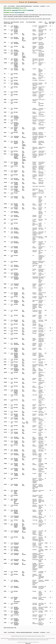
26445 (5, 116)
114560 (5, 418)
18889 (5, 100)
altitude (44, 19)
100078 (5, 162)
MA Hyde (16, 26)
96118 (5, 331)
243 (46, 445)
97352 (5, 343)
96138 (5, 338)
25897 (5, 603)
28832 (5, 269)
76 (45, 26)
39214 (5, 26)
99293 (5, 553)
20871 (5, 108)
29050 (5, 120)
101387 (5, 53)
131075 (5, 69)
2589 (5, 219)
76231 (5, 197)
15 (50, 591)
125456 (5, 445)
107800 (5, 414)
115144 (5, 426)
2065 (5, 586)
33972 (5, 516)
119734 (5, 432)
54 (50, 328)
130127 (5, 189)
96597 (5, 151)
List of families (11, 6)
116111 (5, 484)
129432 (5, 204)
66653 (5, 141)
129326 (5, 469)
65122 (5, 136)
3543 (5, 580)
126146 (5, 182)
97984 (5, 362)
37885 (5, 623)
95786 (5, 46)
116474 (5, 430)
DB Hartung (16, 302)
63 (46, 580)
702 (5, 74)
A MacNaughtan (17, 601)
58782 (5, 288)
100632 (5, 386)
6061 (5, 232)
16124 (5, 251)
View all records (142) (19, 13)
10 (50, 619)
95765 (5, 34)
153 (45, 30)
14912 (5, 499)
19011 (5, 262)
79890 (5, 147)
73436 (5, 300)
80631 (5, 324)
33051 (5, 547)
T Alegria (16, 66)
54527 (5, 128)
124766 (5, 437)
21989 (5, 112)
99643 (5, 369)
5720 (5, 87)
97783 (5, 359)
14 (50, 26)
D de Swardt (17, 180)
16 (50, 603)
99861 (5, 560)
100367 (5, 166)
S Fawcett (16, 513)
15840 (5, 247)
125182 (5, 441)
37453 (5, 611)
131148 (5, 473)
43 (46, 219)
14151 (5, 92)
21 (46, 297)
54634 (5, 133)
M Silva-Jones (16, 129)
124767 (5, 179)
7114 (5, 237)
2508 (5, 42)
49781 (5, 30)
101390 (5, 59)
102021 (5, 400)
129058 (5, 459)
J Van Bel (16, 67)
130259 (5, 537)
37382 (5, 550)
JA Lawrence (17, 191)
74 (45, 543)
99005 (5, 365)
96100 (5, 328)
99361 (5, 154)
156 (47, 543)
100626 (5, 382)
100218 (5, 378)
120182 (5, 63)
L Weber (16, 527)
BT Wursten (16, 27)
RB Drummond (16, 503)
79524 (5, 310)
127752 (5, 454)
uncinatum (43, 6)
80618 (5, 320)
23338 (5, 50)
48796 (5, 273)
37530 (5, 619)
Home (5, 6)
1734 (5, 80)
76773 (5, 304)
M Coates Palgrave (16, 31)
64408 (5, 293)
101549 (5, 390)
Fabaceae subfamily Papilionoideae (24, 6)
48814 (5, 277)
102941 (5, 408)
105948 (5, 175)
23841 (5, 591)
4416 (5, 478)
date (47, 19)
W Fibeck (16, 451)
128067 (5, 38)
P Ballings (16, 118)
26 (45, 34)
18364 (5, 495)
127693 (5, 450)
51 (46, 408)
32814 (5, 510)
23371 (5, 265)
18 (46, 83)
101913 (5, 395)
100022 (5, 563)
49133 (5, 193)
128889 (5, 615)
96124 (5, 333)
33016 (5, 543)
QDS (49, 19)
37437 (5, 607)
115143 (5, 422)
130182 (5, 574)
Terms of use (28, 643)
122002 (5, 524)
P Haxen (16, 131)
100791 (5, 171)
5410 (5, 228)
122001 (5, 520)
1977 (5, 83)
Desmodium (36, 6)
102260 (5, 405)
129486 (5, 208)
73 (45, 505)
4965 (5, 223)
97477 (5, 348)
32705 (5, 505)
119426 (5, 531)
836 (5, 78)
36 (45, 136)
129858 (5, 186)
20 (50, 30)
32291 (5, 123)
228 (46, 237)
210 (45, 531)
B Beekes (16, 248)
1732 (5, 212)
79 (46, 26)
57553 (5, 490)
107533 (5, 411)
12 (45, 478)
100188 (5, 372)
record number (39, 19)
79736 (5, 315)
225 (46, 320)
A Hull (15, 172)
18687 (5, 255)
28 (45, 197)
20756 (5, 102)
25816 (5, 597)
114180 (5, 572)
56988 (5, 284)
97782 (5, 353)
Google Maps (15, 10)
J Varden (16, 28)
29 (45, 580)
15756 (5, 95)
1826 (5, 215)
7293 (5, 242)
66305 (5, 297)
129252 (5, 464)
